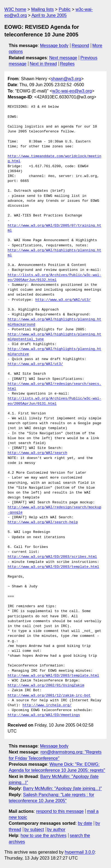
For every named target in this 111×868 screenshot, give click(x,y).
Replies (67, 64)
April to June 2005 (49, 15)
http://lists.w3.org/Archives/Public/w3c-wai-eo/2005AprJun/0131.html (54, 401)
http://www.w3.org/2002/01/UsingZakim (46, 686)
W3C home (15, 9)
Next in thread (43, 64)
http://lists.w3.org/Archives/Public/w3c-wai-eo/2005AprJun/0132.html (54, 278)
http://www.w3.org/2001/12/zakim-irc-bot (49, 696)
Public (65, 9)
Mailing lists (42, 9)
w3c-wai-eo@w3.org (72, 91)
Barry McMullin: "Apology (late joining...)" (62, 788)
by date (85, 823)
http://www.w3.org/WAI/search (37, 453)
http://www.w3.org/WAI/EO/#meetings (44, 715)
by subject (34, 830)
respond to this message (60, 811)
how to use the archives (44, 836)
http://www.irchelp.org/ (47, 705)
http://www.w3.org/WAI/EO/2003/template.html (53, 567)
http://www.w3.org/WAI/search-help (43, 522)
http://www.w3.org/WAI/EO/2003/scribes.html (52, 557)
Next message (63, 58)
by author (56, 830)
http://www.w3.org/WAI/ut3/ (63, 300)
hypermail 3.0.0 (79, 852)
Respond (80, 46)
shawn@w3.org (66, 79)
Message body (54, 46)
